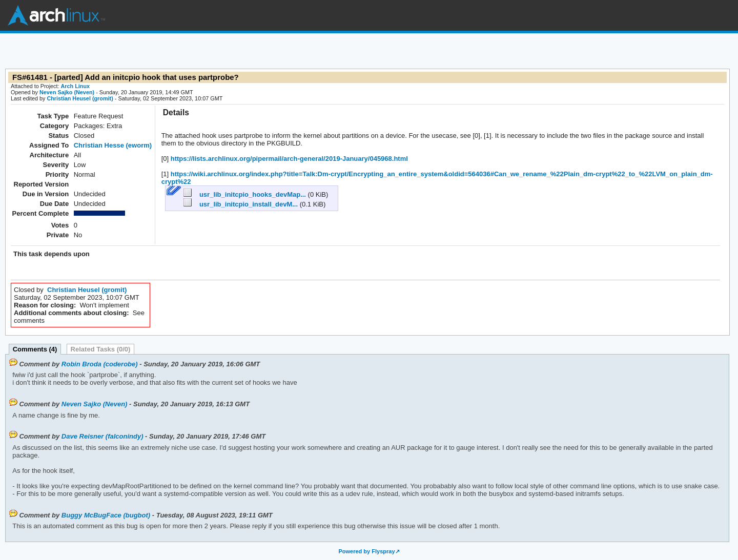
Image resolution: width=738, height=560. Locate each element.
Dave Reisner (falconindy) (102, 436)
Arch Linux (56, 15)
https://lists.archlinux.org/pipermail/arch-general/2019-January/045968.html (288, 159)
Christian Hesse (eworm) (113, 145)
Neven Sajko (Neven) (67, 92)
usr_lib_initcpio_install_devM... (241, 204)
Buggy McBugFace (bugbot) (106, 515)
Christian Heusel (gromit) (80, 98)
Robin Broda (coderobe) (100, 364)
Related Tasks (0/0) (101, 349)
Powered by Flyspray (366, 551)
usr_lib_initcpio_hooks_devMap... (245, 194)
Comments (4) (35, 349)
